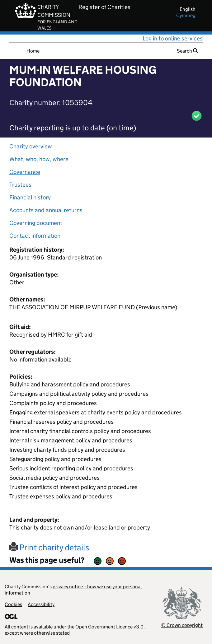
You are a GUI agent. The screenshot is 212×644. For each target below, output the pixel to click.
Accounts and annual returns (46, 210)
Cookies (13, 604)
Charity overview (31, 146)
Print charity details (49, 547)
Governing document (36, 223)
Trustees (20, 185)
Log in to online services (173, 38)
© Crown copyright (182, 625)
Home (33, 51)
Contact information (35, 236)
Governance (25, 172)
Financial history (30, 197)
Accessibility (41, 604)
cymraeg (186, 15)
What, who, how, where (39, 159)
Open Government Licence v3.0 (109, 627)
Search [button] (187, 51)
